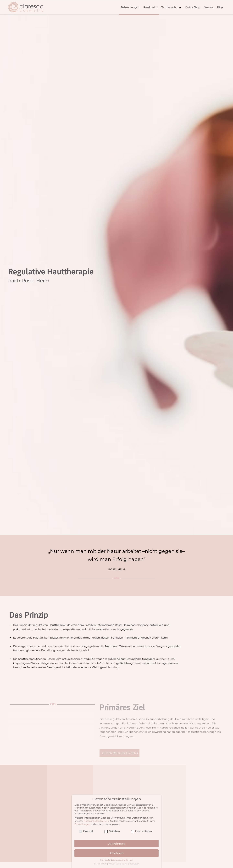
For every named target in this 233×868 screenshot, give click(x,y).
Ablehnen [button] (116, 854)
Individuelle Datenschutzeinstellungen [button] (117, 861)
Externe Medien (141, 832)
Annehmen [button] (116, 844)
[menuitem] (130, 7)
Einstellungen (82, 825)
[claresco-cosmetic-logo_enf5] (26, 7)
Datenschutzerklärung (96, 822)
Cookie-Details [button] (100, 865)
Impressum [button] (134, 865)
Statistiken (112, 832)
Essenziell (86, 832)
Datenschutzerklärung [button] (118, 865)
